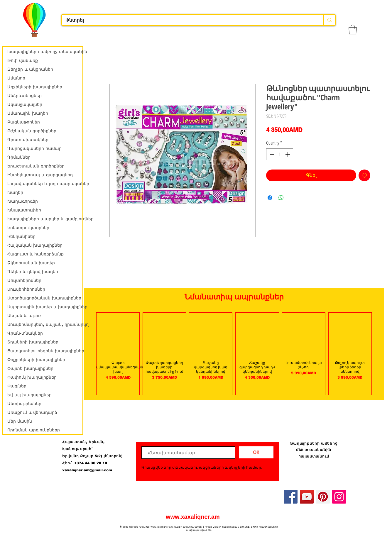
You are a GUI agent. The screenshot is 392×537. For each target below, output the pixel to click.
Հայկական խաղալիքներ (35, 245)
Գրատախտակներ (28, 140)
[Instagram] (339, 497)
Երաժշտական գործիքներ (36, 166)
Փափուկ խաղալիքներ (32, 377)
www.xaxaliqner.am (193, 517)
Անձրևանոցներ (24, 96)
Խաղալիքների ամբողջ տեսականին (45, 52)
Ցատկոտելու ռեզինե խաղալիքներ (45, 351)
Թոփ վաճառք (23, 60)
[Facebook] (291, 497)
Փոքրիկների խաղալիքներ (36, 360)
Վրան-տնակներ (25, 333)
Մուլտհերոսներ (24, 280)
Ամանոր (16, 78)
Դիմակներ (19, 157)
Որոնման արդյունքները (34, 430)
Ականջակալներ (25, 104)
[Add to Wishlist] (364, 175)
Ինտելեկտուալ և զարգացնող (40, 175)
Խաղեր (15, 192)
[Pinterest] (323, 497)
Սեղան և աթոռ (24, 316)
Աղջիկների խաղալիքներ (35, 87)
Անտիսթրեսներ (24, 404)
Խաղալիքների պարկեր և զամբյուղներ (45, 219)
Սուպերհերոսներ (26, 289)
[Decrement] (271, 154)
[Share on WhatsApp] (281, 198)
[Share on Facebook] (270, 198)
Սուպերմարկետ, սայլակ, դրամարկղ (45, 324)
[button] (353, 29)
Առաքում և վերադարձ (32, 412)
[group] (234, 354)
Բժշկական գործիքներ (32, 131)
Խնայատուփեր (24, 210)
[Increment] (288, 154)
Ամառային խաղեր (28, 113)
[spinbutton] (280, 154)
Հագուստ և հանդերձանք (36, 254)
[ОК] (256, 452)
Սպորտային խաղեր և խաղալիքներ (45, 307)
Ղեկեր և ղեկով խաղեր (33, 272)
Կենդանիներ (21, 236)
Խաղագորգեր (23, 201)
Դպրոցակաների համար (34, 148)
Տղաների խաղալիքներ (33, 342)
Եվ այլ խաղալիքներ (29, 395)
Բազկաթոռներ (24, 122)
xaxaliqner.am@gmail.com (87, 470)
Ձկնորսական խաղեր (31, 263)
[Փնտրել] (188, 20)
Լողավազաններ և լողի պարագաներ (45, 184)
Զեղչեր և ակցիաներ (30, 69)
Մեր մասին (20, 421)
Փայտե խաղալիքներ (30, 368)
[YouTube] (307, 497)
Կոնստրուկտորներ (28, 228)
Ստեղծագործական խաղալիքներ (44, 298)
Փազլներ (17, 386)
